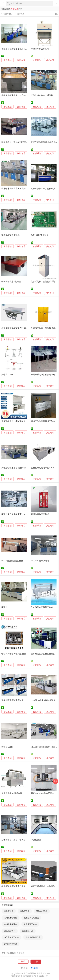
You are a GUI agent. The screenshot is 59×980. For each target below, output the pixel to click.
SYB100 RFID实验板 (40, 235)
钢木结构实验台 (11, 944)
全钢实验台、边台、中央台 (13, 840)
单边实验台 (36, 840)
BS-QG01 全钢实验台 (40, 561)
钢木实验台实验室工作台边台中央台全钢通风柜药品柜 (26, 886)
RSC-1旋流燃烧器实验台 (12, 561)
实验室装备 (9, 911)
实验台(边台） (8, 747)
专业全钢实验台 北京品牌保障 (44, 142)
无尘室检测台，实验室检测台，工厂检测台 (21, 421)
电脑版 (35, 968)
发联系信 (8, 60)
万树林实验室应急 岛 (40, 514)
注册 (36, 962)
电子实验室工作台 (11, 937)
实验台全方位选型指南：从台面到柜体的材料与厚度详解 (27, 514)
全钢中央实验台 (11, 924)
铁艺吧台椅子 (10, 931)
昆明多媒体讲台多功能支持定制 (15, 95)
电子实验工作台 (30, 924)
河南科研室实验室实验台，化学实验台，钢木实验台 (25, 700)
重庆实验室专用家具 (10, 235)
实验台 (4, 607)
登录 (23, 962)
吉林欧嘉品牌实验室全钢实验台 (45, 654)
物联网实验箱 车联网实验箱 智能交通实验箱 (21, 654)
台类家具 (21, 953)
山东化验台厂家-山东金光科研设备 (17, 142)
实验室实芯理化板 (31, 918)
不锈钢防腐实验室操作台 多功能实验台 (19, 328)
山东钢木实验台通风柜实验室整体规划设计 (21, 189)
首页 (4, 953)
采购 (56, 781)
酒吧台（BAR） (8, 375)
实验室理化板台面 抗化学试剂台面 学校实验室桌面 (24, 468)
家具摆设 (11, 953)
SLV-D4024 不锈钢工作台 (42, 607)
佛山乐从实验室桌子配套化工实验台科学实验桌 (23, 49)
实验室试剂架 (28, 931)
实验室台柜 (25, 911)
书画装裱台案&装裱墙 (11, 282)
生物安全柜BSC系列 (40, 49)
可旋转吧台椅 (42, 911)
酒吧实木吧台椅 (11, 918)
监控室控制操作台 (33, 937)
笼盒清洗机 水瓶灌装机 (12, 793)
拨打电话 (21, 60)
